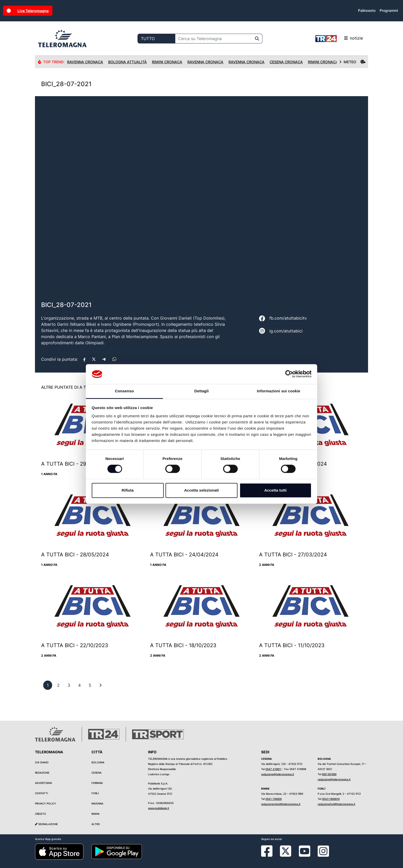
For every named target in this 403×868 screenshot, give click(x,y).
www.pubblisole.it (159, 808)
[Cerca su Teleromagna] (214, 39)
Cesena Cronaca (286, 62)
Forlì (95, 793)
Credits (40, 814)
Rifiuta (128, 490)
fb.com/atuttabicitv (288, 318)
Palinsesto (367, 10)
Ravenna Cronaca (85, 62)
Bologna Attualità (127, 62)
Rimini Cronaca (167, 62)
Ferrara (97, 783)
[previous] (48, 685)
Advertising (43, 783)
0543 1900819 (331, 799)
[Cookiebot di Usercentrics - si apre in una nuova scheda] (289, 374)
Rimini (95, 814)
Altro (96, 824)
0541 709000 (274, 799)
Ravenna (97, 803)
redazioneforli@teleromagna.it (336, 804)
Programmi (389, 10)
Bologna (98, 762)
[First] (100, 685)
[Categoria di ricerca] (156, 39)
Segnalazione (46, 824)
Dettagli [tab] (201, 391)
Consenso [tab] (124, 391)
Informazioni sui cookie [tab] (279, 391)
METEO (352, 62)
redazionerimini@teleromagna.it (281, 804)
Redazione (42, 773)
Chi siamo (42, 762)
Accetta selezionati (201, 490)
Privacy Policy (45, 803)
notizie (339, 39)
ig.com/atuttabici (286, 331)
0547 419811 (273, 769)
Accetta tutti (275, 490)
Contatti (42, 793)
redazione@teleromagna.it (278, 774)
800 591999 (329, 774)
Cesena (97, 773)
